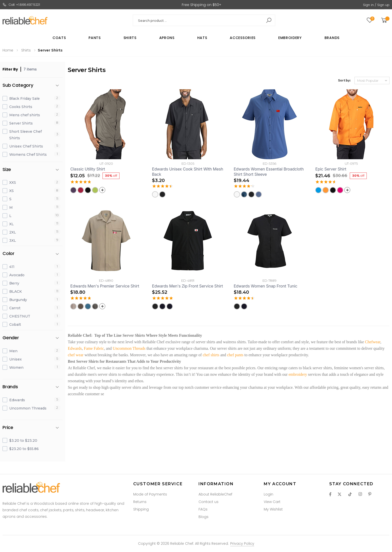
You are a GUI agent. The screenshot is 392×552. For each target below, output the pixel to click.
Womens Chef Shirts (28, 154)
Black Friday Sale (24, 98)
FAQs (203, 509)
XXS (13, 182)
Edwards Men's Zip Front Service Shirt (187, 286)
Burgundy (18, 300)
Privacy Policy (242, 543)
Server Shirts (21, 123)
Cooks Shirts (21, 107)
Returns (140, 502)
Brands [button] (10, 387)
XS (11, 191)
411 (12, 267)
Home (8, 50)
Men (13, 351)
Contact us (208, 502)
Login (268, 494)
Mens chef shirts (25, 115)
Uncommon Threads (28, 408)
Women (16, 367)
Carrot (15, 308)
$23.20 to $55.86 (24, 449)
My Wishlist (273, 509)
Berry (14, 283)
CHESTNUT (20, 316)
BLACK (15, 291)
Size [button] (7, 170)
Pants (95, 38)
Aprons (167, 38)
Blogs (203, 517)
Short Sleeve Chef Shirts (25, 135)
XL (11, 224)
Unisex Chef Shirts (26, 146)
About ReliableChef (215, 494)
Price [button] (8, 428)
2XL (13, 232)
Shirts (130, 38)
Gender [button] (11, 338)
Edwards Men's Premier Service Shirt (105, 286)
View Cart (272, 502)
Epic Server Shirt (331, 169)
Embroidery (290, 38)
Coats (59, 38)
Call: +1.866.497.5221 (21, 5)
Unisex (15, 359)
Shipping (141, 509)
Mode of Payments (150, 494)
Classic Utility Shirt (88, 169)
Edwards (17, 400)
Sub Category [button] (18, 85)
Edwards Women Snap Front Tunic (266, 286)
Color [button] (8, 254)
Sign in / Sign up (376, 5)
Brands (332, 38)
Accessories (243, 38)
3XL (13, 240)
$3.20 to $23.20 (23, 440)
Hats (202, 38)
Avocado (17, 275)
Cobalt (15, 324)
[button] (385, 20)
